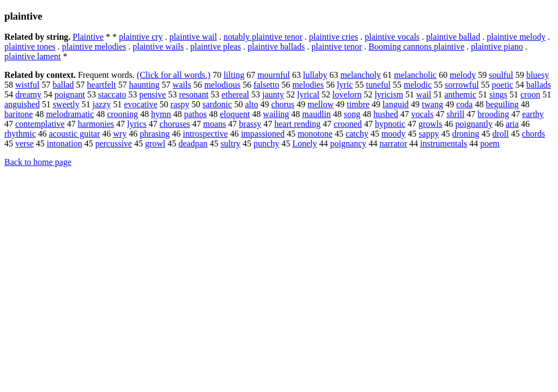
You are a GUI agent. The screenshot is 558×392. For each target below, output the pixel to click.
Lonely (304, 143)
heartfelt (102, 85)
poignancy (348, 143)
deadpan (193, 143)
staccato (112, 94)
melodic (418, 85)
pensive (153, 94)
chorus (283, 104)
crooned (348, 124)
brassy (250, 124)
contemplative (40, 124)
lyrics (137, 124)
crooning (122, 114)
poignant (70, 94)
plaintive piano (497, 47)
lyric (345, 85)
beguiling (502, 104)
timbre (358, 104)
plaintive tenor (336, 47)
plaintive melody (516, 37)
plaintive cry (141, 37)
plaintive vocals (392, 37)
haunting (144, 85)
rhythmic (20, 134)
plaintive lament (33, 56)
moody (393, 134)
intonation (65, 143)
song (352, 114)
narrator (393, 143)
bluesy (538, 75)
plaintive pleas (216, 47)
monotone (315, 134)
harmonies (96, 124)
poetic (503, 85)
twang (432, 104)
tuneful (378, 85)
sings (498, 94)
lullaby (315, 75)
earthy (533, 114)
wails (182, 85)
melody (463, 75)
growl (155, 143)
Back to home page (38, 162)
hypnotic (390, 124)
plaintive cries (333, 37)
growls (430, 124)
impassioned (263, 134)
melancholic (415, 75)
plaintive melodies (94, 47)
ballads (539, 85)
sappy (429, 134)
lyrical (308, 94)
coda (464, 104)
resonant (193, 94)
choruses (175, 124)
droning (466, 134)
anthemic (460, 94)
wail (424, 94)
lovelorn (347, 94)
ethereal (236, 94)
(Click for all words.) (174, 75)
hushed (386, 114)
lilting (234, 75)
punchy (266, 143)
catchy (357, 134)
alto (252, 104)
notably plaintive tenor (263, 37)
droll (500, 134)
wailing (276, 114)
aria (512, 124)
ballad (63, 85)
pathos (196, 114)
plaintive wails (159, 47)
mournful (274, 75)
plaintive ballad (453, 37)
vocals (423, 114)
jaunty (273, 94)
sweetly (66, 104)
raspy (180, 104)
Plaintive (88, 37)
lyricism (389, 94)
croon (530, 94)
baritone (19, 114)
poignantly (474, 124)
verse (25, 143)
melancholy (360, 75)
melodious (223, 85)
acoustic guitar (75, 134)
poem (490, 143)
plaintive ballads (276, 47)
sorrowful (462, 85)
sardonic (217, 104)
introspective (206, 134)
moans (215, 124)
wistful (27, 85)
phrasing (154, 134)
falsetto (266, 85)
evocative (141, 104)
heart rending (298, 124)
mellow (320, 104)
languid (396, 104)
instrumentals (444, 143)
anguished (22, 104)
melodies (308, 85)
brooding (493, 114)
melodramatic (70, 114)
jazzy (102, 104)
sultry (231, 143)
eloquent (235, 114)
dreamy (28, 94)
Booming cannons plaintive (416, 47)
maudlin (317, 114)
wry (120, 134)
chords (534, 134)
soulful (501, 75)
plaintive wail (193, 37)
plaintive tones (30, 47)
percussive (114, 143)
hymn (161, 114)
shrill (455, 114)
